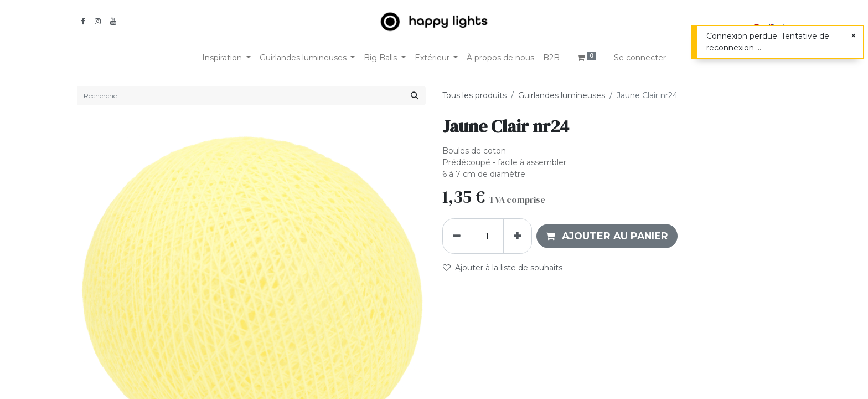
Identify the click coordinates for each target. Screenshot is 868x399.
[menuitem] (500, 58)
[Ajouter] (518, 236)
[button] (607, 236)
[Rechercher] (415, 96)
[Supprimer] (457, 236)
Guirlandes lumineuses (562, 95)
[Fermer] (854, 36)
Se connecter (640, 58)
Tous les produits (474, 95)
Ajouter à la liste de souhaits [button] (503, 268)
